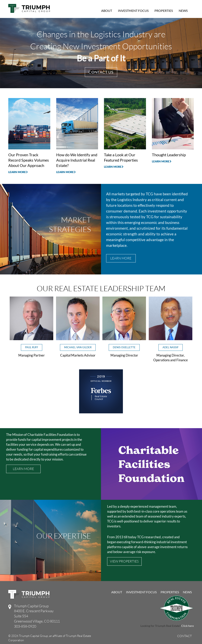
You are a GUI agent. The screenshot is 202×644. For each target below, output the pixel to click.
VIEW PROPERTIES (124, 561)
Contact (184, 636)
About (107, 11)
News (183, 11)
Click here (188, 626)
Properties (164, 11)
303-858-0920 (25, 626)
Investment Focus (133, 11)
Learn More (18, 172)
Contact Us (101, 72)
